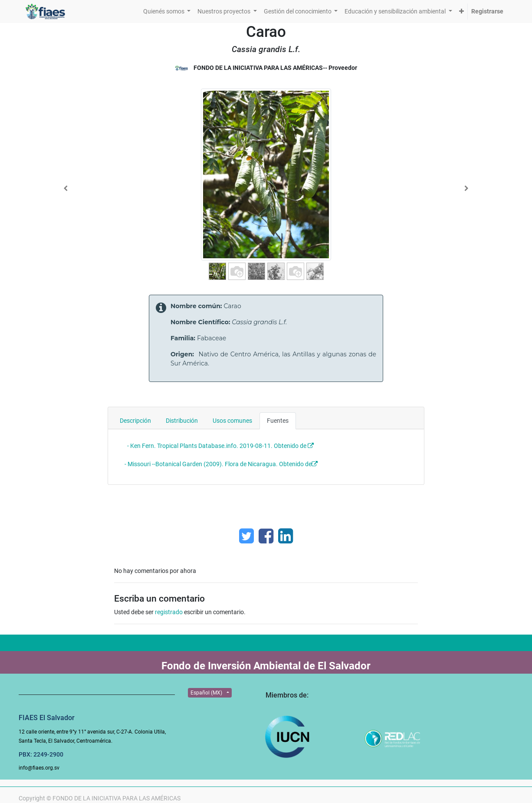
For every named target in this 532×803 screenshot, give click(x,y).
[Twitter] (246, 536)
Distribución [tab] (182, 421)
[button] (461, 12)
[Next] (466, 188)
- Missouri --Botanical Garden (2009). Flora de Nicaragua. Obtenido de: (219, 464)
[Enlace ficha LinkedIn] (286, 536)
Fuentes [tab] (278, 421)
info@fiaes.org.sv (39, 768)
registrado (169, 612)
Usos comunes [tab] (232, 421)
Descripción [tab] (135, 421)
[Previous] (66, 188)
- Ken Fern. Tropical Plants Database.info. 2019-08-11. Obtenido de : (219, 446)
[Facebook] (266, 536)
